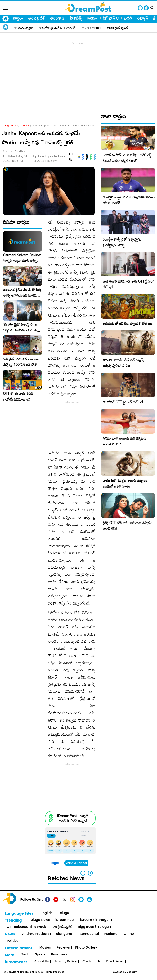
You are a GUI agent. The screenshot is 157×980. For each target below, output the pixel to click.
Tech (25, 955)
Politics (13, 941)
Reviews (63, 948)
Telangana (63, 934)
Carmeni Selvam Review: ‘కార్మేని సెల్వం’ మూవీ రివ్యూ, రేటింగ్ (22, 258)
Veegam (132, 972)
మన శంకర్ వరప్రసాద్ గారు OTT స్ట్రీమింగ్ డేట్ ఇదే (129, 284)
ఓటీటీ (128, 18)
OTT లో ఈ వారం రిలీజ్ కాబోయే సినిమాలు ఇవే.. (18, 397)
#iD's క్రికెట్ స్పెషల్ (117, 28)
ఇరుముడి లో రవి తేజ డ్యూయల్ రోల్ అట (128, 323)
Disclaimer (115, 961)
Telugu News (10, 125)
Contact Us (91, 961)
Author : (14, 151)
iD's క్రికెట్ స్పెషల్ (62, 927)
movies (25, 125)
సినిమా (92, 18)
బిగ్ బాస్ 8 (110, 18)
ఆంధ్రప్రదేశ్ (37, 18)
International (88, 934)
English (47, 913)
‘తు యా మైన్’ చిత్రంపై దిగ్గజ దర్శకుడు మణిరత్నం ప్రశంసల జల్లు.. (21, 327)
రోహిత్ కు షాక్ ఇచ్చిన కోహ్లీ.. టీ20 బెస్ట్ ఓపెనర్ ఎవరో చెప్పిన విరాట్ (127, 158)
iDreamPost (65, 920)
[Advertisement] (80, 74)
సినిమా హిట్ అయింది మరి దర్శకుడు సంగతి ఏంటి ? (125, 441)
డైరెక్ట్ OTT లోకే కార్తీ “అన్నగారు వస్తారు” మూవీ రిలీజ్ (127, 525)
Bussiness (59, 955)
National (111, 934)
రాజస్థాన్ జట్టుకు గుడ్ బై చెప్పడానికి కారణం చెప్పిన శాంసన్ (129, 200)
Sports (40, 955)
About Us (41, 961)
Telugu (64, 913)
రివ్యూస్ (143, 18)
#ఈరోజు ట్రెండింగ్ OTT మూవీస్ (57, 28)
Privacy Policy (66, 961)
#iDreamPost (91, 28)
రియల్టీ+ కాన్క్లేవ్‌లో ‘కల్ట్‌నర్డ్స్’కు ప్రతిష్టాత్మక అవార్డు (122, 242)
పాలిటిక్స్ (76, 18)
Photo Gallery (86, 948)
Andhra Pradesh (35, 934)
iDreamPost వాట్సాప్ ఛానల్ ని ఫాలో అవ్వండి (73, 818)
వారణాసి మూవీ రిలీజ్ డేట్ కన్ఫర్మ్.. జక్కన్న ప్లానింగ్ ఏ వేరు (124, 363)
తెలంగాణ (57, 18)
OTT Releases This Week (26, 927)
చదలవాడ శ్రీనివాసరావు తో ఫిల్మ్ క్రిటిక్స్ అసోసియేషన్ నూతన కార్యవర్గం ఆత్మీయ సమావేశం (22, 292)
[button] (90, 873)
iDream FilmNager (95, 920)
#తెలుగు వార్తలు (24, 28)
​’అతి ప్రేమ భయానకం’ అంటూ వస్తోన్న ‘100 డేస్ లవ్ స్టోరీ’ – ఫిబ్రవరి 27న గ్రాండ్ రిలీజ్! (22, 362)
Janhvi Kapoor (77, 863)
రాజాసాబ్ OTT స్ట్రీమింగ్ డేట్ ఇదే (123, 402)
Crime (129, 934)
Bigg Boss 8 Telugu (93, 927)
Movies (45, 948)
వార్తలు (18, 18)
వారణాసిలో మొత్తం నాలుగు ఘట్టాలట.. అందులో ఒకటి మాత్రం (126, 483)
